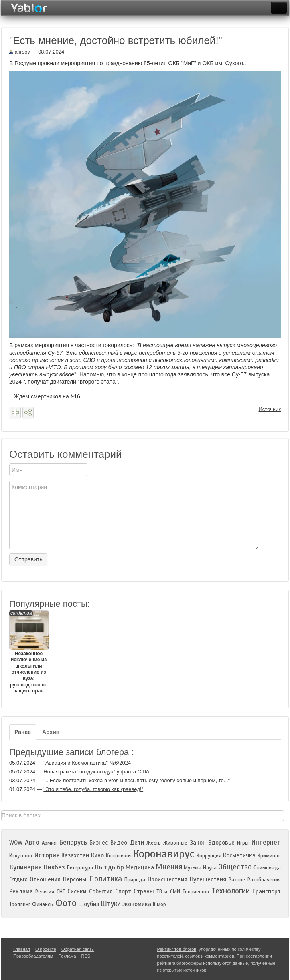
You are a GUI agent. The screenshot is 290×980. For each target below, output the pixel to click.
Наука (210, 868)
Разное (237, 880)
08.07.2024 (51, 52)
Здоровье (221, 843)
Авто (32, 842)
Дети (137, 843)
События (101, 891)
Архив (51, 732)
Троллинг (20, 904)
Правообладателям (33, 956)
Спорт (123, 891)
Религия (45, 892)
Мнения (169, 867)
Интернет (266, 842)
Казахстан (75, 855)
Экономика (137, 904)
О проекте (46, 949)
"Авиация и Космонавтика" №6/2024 (87, 763)
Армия (49, 843)
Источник (270, 409)
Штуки (111, 904)
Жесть (154, 843)
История (47, 855)
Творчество (196, 892)
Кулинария (25, 867)
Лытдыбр (109, 867)
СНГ (61, 892)
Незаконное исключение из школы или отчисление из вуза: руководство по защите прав (29, 652)
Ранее (23, 732)
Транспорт (267, 891)
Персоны (75, 879)
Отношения (45, 879)
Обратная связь (78, 949)
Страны (144, 891)
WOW (16, 843)
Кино (97, 855)
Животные (175, 843)
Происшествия (167, 879)
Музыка (193, 868)
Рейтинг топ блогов (177, 949)
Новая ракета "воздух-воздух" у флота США (96, 772)
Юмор (159, 904)
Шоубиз (89, 904)
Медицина (140, 867)
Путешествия (208, 879)
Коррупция (209, 856)
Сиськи (77, 891)
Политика (105, 879)
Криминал (269, 856)
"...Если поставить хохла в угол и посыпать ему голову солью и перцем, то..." (137, 780)
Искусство (21, 856)
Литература (80, 868)
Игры (243, 843)
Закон (198, 843)
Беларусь (73, 842)
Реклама (21, 891)
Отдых (18, 879)
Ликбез (54, 867)
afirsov (20, 52)
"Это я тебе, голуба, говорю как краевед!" (93, 789)
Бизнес (99, 843)
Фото (66, 903)
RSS (86, 956)
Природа (135, 880)
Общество (235, 867)
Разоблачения (264, 880)
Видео (119, 843)
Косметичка (239, 855)
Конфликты (119, 856)
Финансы (43, 904)
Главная (22, 949)
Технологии (231, 891)
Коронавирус (164, 854)
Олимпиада (267, 868)
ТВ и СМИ (168, 892)
